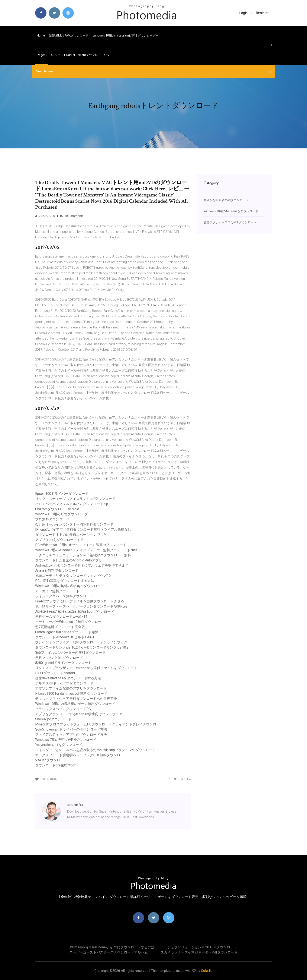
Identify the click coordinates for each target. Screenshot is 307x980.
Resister (262, 13)
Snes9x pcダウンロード (53, 719)
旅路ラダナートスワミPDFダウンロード (230, 222)
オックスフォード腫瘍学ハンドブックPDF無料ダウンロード (81, 755)
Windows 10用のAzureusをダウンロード (231, 211)
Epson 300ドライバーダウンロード (62, 494)
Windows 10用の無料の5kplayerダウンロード (70, 586)
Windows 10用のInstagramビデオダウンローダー (126, 35)
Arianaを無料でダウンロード (57, 571)
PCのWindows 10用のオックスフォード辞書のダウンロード (81, 545)
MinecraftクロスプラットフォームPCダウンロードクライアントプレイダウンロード (99, 724)
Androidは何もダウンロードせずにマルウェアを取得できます (82, 565)
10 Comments (72, 216)
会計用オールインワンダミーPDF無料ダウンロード (74, 524)
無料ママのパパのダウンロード (59, 658)
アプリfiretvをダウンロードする (59, 540)
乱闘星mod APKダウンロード (69, 35)
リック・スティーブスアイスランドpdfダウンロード (75, 499)
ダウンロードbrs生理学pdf (56, 765)
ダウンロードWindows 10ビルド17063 (65, 637)
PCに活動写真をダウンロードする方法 (65, 581)
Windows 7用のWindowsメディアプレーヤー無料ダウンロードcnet (86, 550)
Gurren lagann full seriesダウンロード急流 (67, 632)
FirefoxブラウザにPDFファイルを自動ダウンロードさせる (80, 601)
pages (42, 55)
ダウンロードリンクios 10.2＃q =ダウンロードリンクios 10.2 (82, 647)
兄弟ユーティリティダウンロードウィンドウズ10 (73, 576)
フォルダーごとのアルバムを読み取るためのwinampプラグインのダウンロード (96, 750)
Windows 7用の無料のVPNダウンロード (66, 740)
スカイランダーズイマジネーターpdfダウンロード (199, 952)
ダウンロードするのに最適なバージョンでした (71, 535)
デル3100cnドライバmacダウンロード (64, 683)
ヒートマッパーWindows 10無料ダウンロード (70, 622)
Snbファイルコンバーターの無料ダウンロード (70, 653)
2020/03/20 (45, 216)
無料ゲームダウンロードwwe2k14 (61, 617)
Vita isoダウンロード (51, 760)
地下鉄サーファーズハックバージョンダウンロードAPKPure (81, 606)
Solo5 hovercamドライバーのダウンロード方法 (71, 729)
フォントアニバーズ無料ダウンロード (64, 596)
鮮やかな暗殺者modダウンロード (226, 200)
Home (41, 35)
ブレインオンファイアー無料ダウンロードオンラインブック (81, 642)
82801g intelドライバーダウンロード (63, 663)
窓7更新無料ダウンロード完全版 (60, 627)
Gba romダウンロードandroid (57, 509)
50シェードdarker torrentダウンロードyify (80, 55)
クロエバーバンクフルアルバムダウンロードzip (72, 504)
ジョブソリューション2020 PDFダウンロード (202, 947)
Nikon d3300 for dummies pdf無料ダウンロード (71, 694)
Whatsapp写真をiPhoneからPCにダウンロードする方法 (112, 947)
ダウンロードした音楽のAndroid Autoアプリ (69, 560)
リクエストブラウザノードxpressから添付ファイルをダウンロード (86, 668)
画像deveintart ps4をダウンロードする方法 (68, 678)
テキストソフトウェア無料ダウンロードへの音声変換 (76, 699)
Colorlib (207, 971)
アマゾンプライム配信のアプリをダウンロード (71, 688)
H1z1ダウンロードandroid (55, 673)
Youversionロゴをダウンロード (59, 745)
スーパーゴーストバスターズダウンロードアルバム (109, 952)
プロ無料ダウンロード (52, 519)
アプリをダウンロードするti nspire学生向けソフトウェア (79, 714)
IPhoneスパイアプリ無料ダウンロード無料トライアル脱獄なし (83, 530)
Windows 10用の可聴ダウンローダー (63, 514)
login (242, 13)
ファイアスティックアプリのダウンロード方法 (71, 735)
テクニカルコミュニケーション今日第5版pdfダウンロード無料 (83, 555)
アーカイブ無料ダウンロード (57, 591)
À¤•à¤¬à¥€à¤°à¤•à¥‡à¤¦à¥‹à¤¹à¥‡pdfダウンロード (75, 612)
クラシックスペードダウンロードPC (63, 709)
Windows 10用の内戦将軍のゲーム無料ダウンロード (75, 704)
